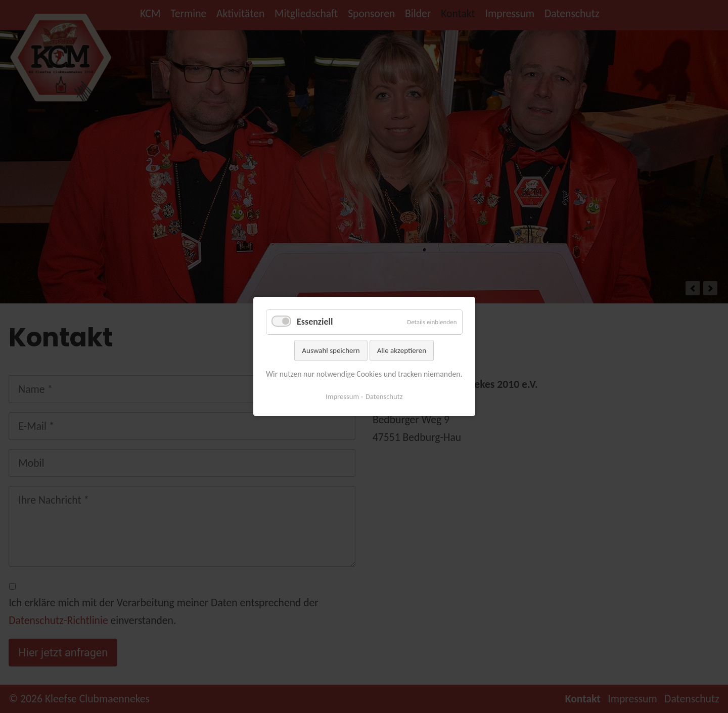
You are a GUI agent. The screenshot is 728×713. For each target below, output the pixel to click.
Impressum (342, 396)
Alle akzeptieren (401, 350)
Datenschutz (384, 396)
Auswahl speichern (331, 350)
